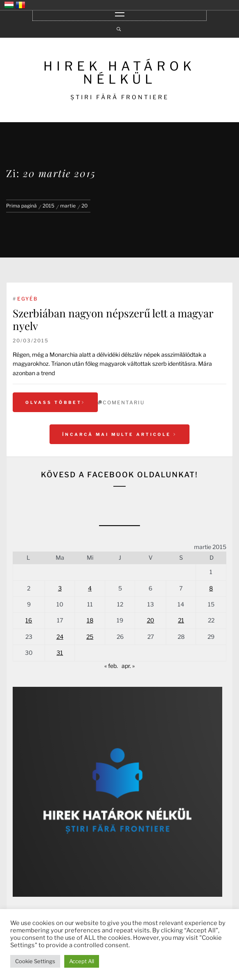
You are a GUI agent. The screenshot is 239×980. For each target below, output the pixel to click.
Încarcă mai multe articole (120, 434)
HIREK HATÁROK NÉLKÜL (120, 73)
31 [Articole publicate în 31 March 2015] (60, 653)
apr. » (128, 666)
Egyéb (27, 299)
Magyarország (9, 5)
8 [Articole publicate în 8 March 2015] (211, 588)
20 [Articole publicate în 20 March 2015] (151, 620)
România (20, 5)
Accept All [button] (82, 961)
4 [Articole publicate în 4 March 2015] (90, 588)
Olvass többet (55, 402)
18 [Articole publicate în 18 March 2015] (90, 620)
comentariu (124, 402)
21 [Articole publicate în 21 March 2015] (181, 620)
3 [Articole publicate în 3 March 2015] (60, 588)
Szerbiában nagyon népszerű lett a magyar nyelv (113, 319)
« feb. (111, 666)
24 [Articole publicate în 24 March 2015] (60, 637)
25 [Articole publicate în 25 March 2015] (90, 637)
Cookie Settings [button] (35, 961)
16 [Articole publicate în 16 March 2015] (29, 620)
